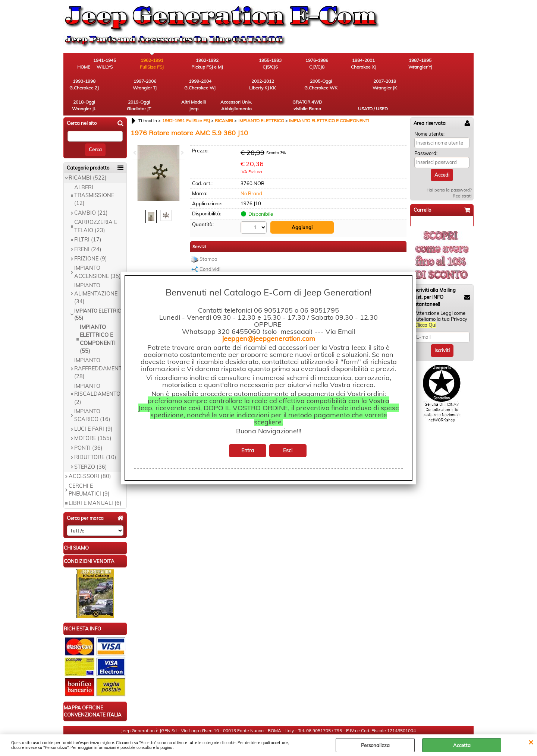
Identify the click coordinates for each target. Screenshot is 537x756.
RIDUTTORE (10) (95, 437)
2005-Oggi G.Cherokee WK (166, 84)
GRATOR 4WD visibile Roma (412, 84)
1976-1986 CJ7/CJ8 (289, 64)
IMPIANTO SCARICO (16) (92, 395)
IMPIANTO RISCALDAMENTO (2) (97, 373)
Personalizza (375, 745)
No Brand (251, 173)
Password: (426, 133)
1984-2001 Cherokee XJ (330, 64)
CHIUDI (531, 742)
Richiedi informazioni (223, 259)
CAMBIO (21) (91, 192)
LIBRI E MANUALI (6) (95, 483)
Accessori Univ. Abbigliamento (371, 84)
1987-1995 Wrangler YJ (371, 64)
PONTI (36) (88, 427)
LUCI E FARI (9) (93, 408)
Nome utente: (429, 113)
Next (182, 153)
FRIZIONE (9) (91, 238)
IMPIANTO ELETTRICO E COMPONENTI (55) (98, 318)
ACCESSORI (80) (90, 456)
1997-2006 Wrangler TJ (453, 64)
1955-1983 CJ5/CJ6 (248, 64)
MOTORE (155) (93, 418)
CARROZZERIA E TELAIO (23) (96, 205)
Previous (135, 153)
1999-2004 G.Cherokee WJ (84, 84)
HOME (84, 67)
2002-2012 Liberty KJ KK (125, 84)
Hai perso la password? (449, 170)
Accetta (462, 745)
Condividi (210, 249)
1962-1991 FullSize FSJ (166, 64)
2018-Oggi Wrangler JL (248, 84)
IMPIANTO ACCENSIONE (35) (98, 251)
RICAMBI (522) (88, 157)
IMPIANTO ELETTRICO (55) (99, 294)
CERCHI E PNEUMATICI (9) (89, 469)
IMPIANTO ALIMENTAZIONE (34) (96, 273)
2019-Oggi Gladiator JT (289, 84)
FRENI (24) (88, 228)
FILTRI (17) (88, 219)
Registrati (462, 175)
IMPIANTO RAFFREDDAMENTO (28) (100, 348)
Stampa (208, 238)
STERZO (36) (91, 446)
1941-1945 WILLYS (125, 64)
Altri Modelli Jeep (330, 84)
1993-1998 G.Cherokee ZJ (412, 64)
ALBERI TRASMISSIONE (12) (94, 175)
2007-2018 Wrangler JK (207, 84)
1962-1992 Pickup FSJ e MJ (207, 64)
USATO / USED (453, 88)
